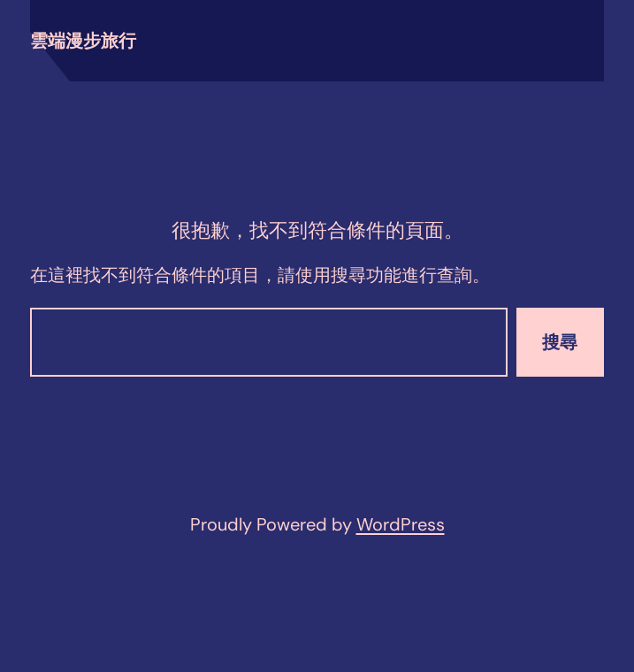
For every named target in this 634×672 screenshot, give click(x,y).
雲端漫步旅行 (83, 41)
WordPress (401, 524)
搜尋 (560, 342)
